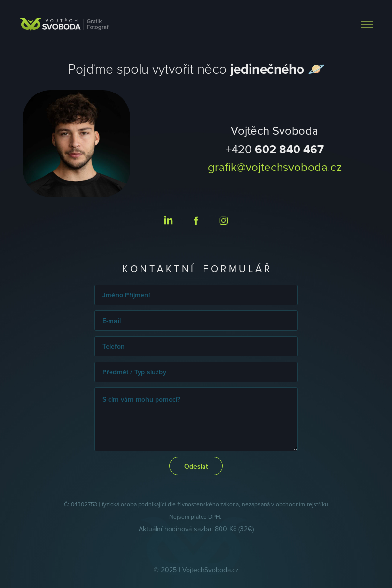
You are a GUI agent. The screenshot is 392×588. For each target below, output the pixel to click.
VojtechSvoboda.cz (211, 570)
